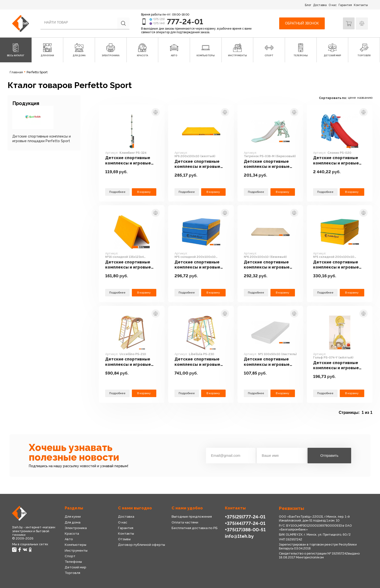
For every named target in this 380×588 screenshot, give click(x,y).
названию (365, 98)
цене (352, 98)
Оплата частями (185, 522)
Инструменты (76, 550)
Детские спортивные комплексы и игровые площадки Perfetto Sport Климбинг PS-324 (130, 161)
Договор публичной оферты (141, 545)
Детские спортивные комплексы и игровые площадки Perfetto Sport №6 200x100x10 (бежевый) (267, 265)
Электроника (76, 528)
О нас (333, 5)
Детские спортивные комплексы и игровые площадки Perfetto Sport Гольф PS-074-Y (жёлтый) (337, 366)
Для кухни (73, 516)
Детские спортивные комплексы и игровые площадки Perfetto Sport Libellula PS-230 (198, 362)
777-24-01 (186, 21)
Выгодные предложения (192, 516)
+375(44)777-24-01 (245, 523)
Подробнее (117, 192)
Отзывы (124, 539)
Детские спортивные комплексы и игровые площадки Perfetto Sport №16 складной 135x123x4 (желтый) (129, 265)
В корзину (144, 192)
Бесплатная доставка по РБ (195, 528)
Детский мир (75, 567)
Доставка (320, 5)
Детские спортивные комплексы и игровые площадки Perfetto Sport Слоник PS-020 (337, 161)
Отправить (329, 455)
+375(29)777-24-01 (245, 517)
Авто (69, 539)
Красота (72, 533)
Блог (308, 5)
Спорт (70, 556)
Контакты (361, 5)
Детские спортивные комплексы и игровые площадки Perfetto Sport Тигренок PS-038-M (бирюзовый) (269, 164)
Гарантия (345, 5)
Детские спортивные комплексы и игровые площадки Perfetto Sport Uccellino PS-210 (129, 362)
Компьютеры (75, 545)
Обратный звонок (301, 23)
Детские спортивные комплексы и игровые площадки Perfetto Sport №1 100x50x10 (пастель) (267, 362)
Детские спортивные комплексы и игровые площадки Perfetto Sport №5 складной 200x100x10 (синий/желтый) (198, 265)
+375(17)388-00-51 (245, 529)
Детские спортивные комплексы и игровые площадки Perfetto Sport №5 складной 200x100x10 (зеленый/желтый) (338, 265)
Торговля (72, 573)
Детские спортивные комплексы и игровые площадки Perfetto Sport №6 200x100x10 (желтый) (198, 164)
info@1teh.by (239, 536)
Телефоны (73, 562)
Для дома (72, 522)
